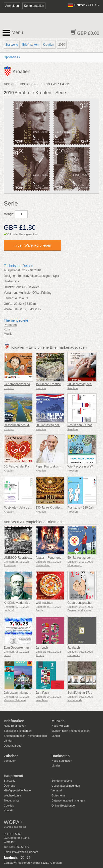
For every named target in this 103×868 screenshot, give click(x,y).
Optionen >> (12, 57)
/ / (84, 5)
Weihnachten (44, 603)
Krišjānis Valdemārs (17, 603)
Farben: (9, 298)
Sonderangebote (62, 781)
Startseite (12, 45)
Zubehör (11, 756)
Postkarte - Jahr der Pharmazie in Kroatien (32, 508)
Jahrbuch (42, 648)
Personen (10, 325)
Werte (8, 309)
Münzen (58, 721)
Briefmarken (31, 45)
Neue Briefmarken (15, 726)
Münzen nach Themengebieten (70, 731)
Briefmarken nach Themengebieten (25, 736)
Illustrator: (10, 281)
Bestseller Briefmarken (18, 731)
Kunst (8, 329)
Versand (57, 790)
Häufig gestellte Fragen (18, 790)
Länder (8, 741)
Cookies (9, 806)
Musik (8, 334)
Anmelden (12, 6)
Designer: (10, 276)
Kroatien (48, 45)
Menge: (9, 214)
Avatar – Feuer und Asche (53, 558)
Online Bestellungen (64, 806)
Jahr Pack (42, 693)
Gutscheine (59, 795)
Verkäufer (10, 761)
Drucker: (9, 287)
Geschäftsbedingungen (66, 786)
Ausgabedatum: (14, 270)
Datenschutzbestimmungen (68, 800)
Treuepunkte (11, 800)
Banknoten (61, 756)
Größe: (8, 304)
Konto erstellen (34, 6)
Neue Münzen (60, 726)
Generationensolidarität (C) (22, 384)
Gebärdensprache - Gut (83, 603)
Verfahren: (11, 293)
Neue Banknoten (62, 761)
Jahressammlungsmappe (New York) (28, 693)
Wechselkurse (12, 795)
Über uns (9, 786)
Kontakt (8, 810)
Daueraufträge (13, 746)
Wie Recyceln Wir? (80, 466)
